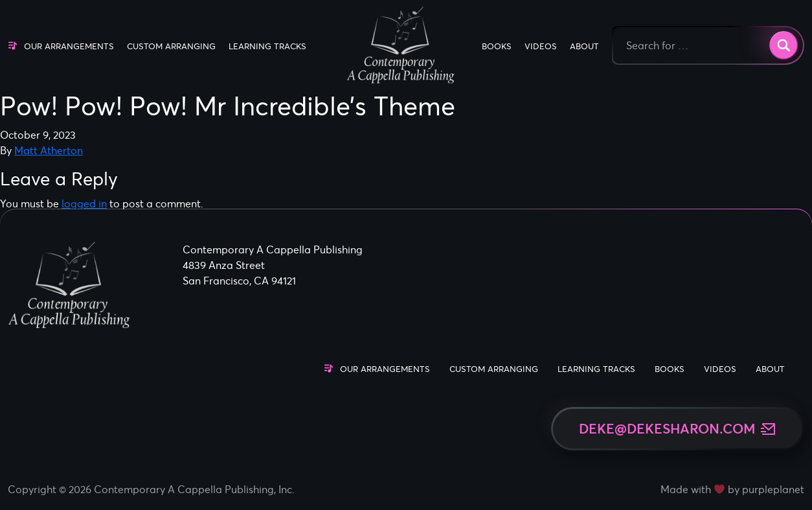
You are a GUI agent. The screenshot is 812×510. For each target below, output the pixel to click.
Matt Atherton (49, 150)
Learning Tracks (267, 46)
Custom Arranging (171, 46)
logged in (84, 203)
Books (497, 46)
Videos (541, 46)
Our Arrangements (69, 46)
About (584, 46)
